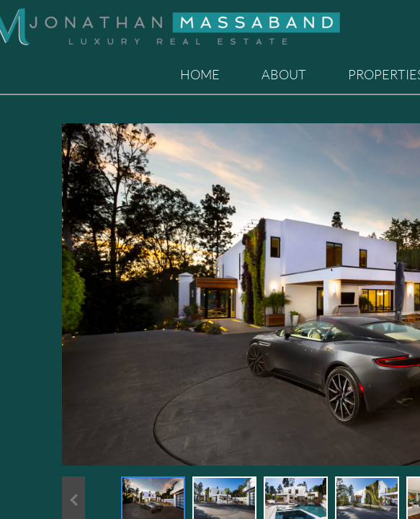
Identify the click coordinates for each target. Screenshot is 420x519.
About (284, 74)
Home (200, 74)
